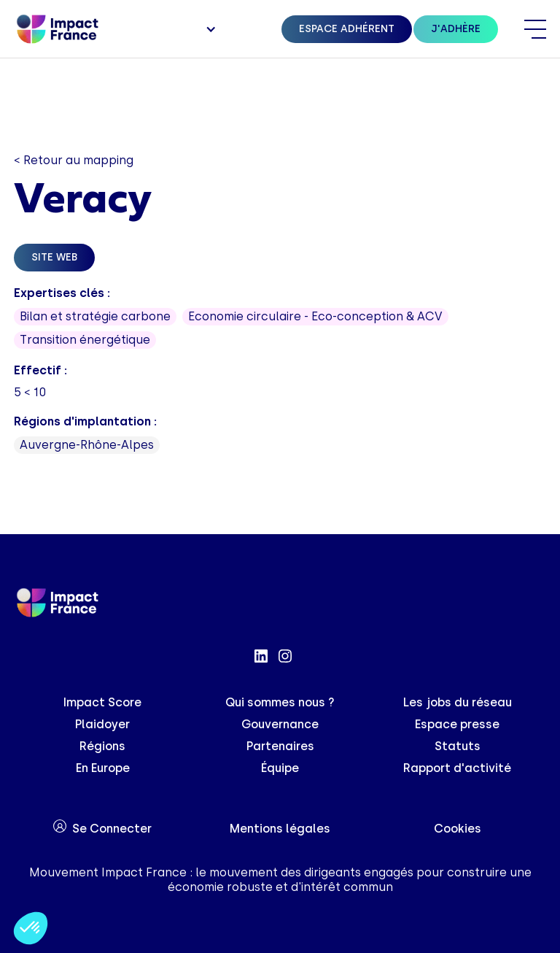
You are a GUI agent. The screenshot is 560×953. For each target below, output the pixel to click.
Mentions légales (280, 829)
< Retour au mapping (74, 160)
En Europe (103, 768)
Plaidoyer (102, 724)
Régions (102, 746)
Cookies (458, 829)
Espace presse (457, 724)
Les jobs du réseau (458, 702)
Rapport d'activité (457, 768)
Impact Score (102, 702)
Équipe (280, 768)
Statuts (458, 746)
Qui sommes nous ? (280, 702)
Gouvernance (280, 724)
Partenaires (280, 746)
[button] (209, 29)
